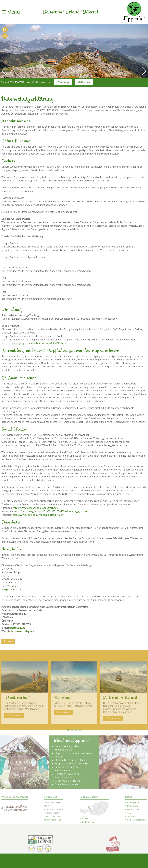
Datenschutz (133, 861)
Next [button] (145, 747)
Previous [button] (3, 747)
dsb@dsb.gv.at (17, 628)
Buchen (85, 82)
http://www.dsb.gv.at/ (23, 631)
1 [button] (68, 781)
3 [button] (76, 781)
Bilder (5, 29)
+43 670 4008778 (15, 82)
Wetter (5, 36)
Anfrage (65, 82)
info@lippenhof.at (41, 82)
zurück (9, 641)
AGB (129, 864)
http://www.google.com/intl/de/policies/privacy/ (38, 515)
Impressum (132, 857)
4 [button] (80, 781)
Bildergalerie (133, 854)
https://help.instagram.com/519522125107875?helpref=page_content (51, 511)
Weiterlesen (15, 767)
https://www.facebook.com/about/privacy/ (36, 508)
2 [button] (72, 781)
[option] (74, 51)
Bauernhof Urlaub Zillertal (71, 12)
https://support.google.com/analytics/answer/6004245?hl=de (34, 343)
